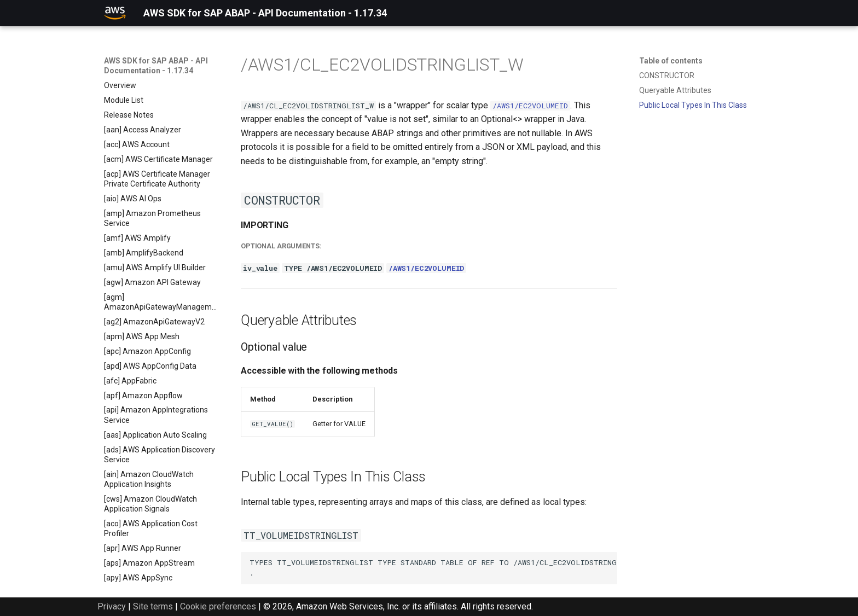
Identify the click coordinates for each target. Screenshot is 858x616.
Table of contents (671, 61)
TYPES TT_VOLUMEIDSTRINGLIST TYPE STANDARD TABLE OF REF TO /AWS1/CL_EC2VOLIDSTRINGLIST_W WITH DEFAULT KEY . (433, 568)
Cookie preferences (218, 606)
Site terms (153, 606)
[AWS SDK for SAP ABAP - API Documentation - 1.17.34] (115, 13)
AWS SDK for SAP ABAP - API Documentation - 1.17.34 (156, 66)
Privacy (112, 606)
